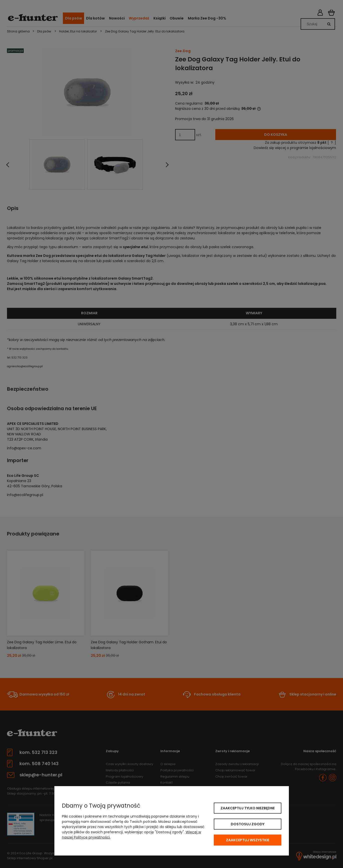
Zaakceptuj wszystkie (248, 840)
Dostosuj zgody (248, 824)
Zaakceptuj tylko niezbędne (248, 808)
